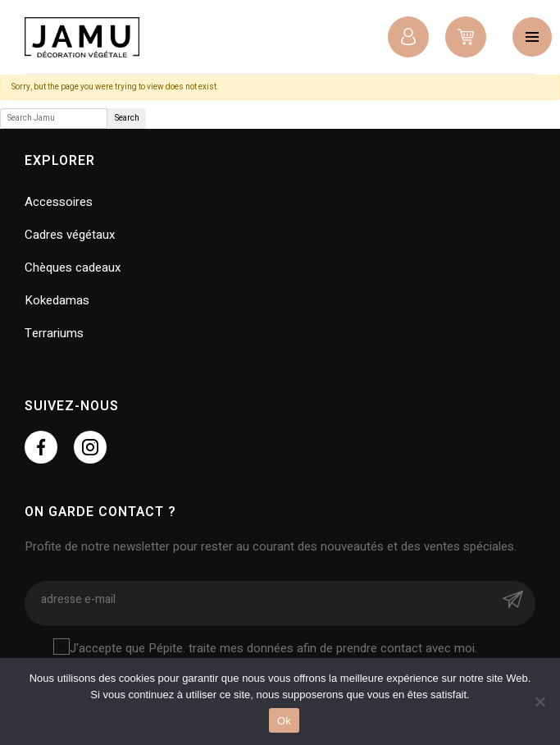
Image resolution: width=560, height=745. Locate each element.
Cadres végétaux (70, 235)
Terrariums (54, 333)
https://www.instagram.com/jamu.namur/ (90, 447)
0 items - (466, 37)
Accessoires (59, 202)
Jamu (82, 37)
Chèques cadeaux (73, 267)
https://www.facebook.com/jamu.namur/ (41, 447)
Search (127, 118)
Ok (284, 721)
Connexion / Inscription (408, 37)
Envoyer (513, 599)
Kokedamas (57, 300)
